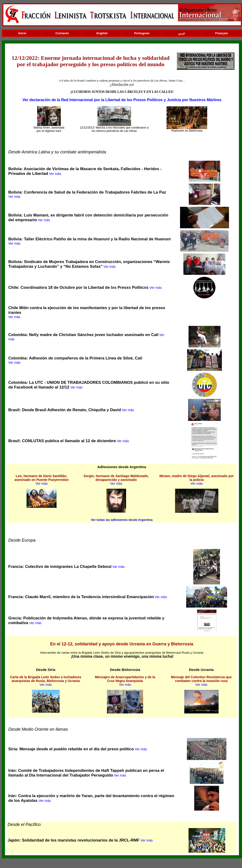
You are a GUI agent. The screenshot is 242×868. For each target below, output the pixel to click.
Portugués (142, 33)
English (102, 33)
